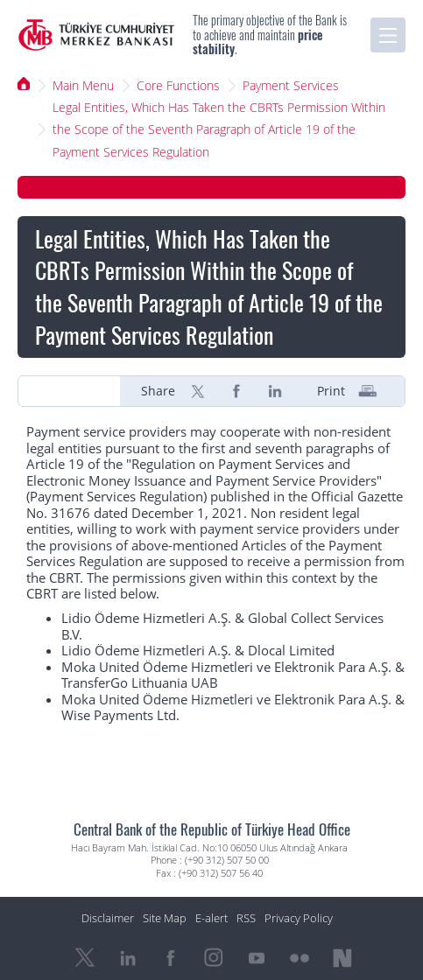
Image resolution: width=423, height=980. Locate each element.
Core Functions (178, 85)
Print (331, 391)
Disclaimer (108, 918)
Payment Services (291, 85)
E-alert (211, 918)
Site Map (165, 918)
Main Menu (83, 85)
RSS (246, 918)
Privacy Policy (299, 918)
